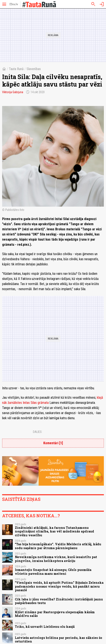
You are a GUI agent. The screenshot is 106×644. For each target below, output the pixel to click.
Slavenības (34, 69)
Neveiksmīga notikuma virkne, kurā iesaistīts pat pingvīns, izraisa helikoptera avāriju (56, 559)
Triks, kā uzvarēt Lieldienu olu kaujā (45, 627)
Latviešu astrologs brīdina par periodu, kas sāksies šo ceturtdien (59, 640)
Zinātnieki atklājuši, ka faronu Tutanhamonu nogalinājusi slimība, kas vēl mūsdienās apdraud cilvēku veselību (54, 531)
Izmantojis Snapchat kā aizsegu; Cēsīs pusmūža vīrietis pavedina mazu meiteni (53, 572)
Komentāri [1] (53, 443)
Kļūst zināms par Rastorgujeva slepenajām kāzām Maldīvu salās (55, 614)
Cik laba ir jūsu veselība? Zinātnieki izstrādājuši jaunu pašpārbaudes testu (59, 601)
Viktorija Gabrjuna (13, 92)
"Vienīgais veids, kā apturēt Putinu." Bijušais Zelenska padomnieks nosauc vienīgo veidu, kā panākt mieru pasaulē (59, 586)
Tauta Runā (16, 69)
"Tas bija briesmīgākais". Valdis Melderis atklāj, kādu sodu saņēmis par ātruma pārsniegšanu (58, 546)
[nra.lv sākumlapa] (14, 4)
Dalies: (38, 432)
